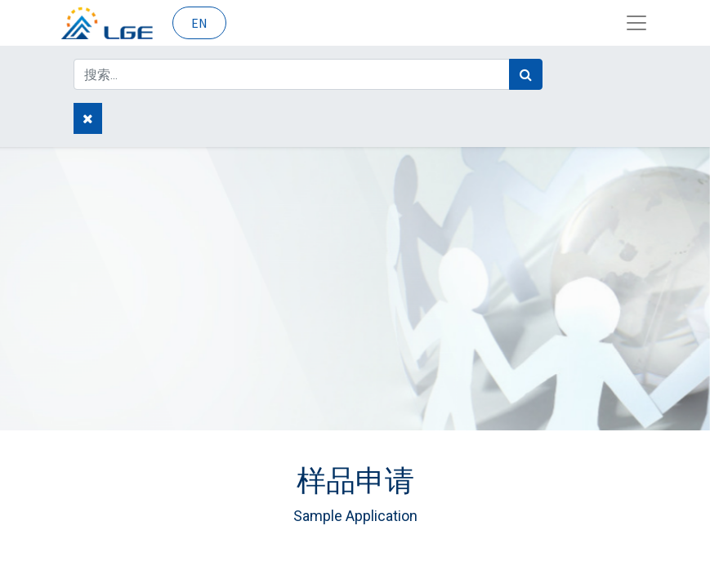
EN (199, 23)
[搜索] (526, 74)
